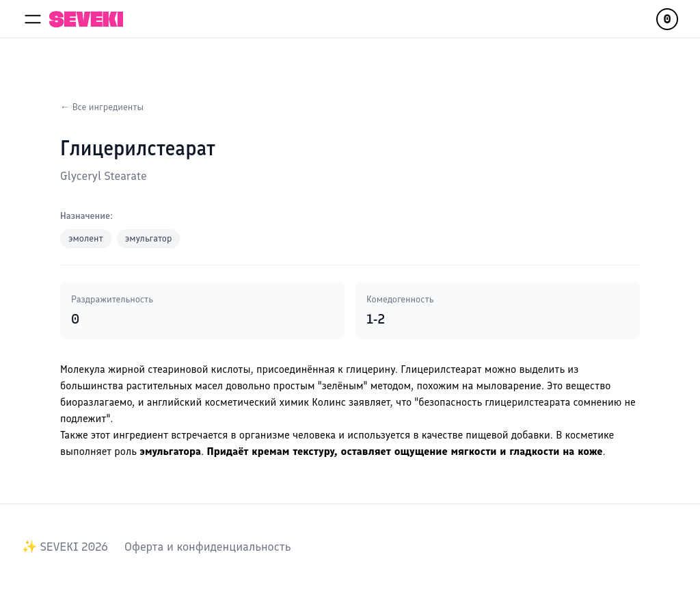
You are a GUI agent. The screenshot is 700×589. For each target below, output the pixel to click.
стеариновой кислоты (199, 369)
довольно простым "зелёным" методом (318, 385)
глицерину (371, 369)
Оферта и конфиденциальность (207, 547)
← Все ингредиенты (102, 107)
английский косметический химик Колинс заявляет (269, 402)
